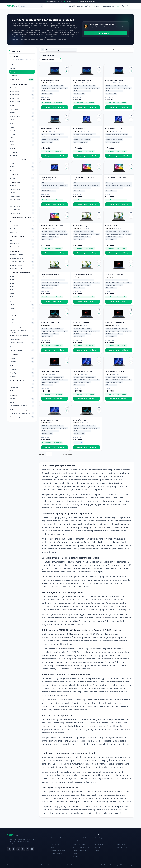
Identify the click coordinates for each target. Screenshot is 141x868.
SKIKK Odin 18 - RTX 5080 (114, 129)
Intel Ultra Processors (22, 343)
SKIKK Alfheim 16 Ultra (81, 420)
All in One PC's (99, 844)
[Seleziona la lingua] (123, 6)
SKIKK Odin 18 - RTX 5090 (50, 177)
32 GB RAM (13, 152)
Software (88, 6)
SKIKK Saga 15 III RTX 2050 (82, 80)
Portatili (72, 6)
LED (22, 311)
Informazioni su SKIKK (80, 838)
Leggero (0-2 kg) (22, 369)
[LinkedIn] (32, 849)
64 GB (22, 163)
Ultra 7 (22, 138)
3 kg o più (22, 376)
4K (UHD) (22, 113)
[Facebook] (28, 849)
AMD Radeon (22, 186)
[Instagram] (9, 849)
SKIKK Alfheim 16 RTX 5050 (82, 323)
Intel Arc (22, 193)
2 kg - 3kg (22, 373)
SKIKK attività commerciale (81, 847)
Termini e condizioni (90, 865)
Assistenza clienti (108, 6)
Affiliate (75, 857)
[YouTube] (14, 849)
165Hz (22, 283)
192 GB (22, 170)
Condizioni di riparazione (106, 865)
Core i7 (22, 127)
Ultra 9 (22, 145)
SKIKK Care (120, 841)
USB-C (22, 402)
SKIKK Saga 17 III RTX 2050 (114, 80)
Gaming (13, 72)
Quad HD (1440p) (22, 116)
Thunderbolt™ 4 (22, 244)
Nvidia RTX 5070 (22, 206)
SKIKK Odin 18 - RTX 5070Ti (82, 129)
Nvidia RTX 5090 (22, 213)
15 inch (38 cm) (22, 91)
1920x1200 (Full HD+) (22, 258)
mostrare (42, 454)
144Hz (22, 280)
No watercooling (22, 417)
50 (22, 221)
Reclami (53, 847)
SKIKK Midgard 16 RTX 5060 (115, 371)
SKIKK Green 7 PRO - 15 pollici (51, 274)
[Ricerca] (42, 6)
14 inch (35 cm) (22, 88)
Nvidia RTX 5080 (22, 210)
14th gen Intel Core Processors (22, 336)
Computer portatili (101, 838)
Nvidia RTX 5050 (22, 200)
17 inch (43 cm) (22, 98)
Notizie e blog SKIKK (79, 844)
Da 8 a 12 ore (22, 387)
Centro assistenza (56, 853)
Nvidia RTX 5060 (22, 203)
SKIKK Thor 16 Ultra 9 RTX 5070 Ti (52, 226)
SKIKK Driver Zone (122, 847)
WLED (22, 305)
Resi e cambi (55, 844)
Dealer (75, 853)
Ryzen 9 (22, 134)
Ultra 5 (22, 141)
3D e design (14, 76)
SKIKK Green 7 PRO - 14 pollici (83, 274)
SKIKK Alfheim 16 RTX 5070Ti (115, 323)
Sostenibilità (77, 841)
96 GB (22, 167)
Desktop (80, 6)
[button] (22, 57)
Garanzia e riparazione (58, 850)
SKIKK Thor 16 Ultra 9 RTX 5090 (84, 177)
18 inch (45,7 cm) (22, 102)
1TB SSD (22, 178)
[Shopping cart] (132, 6)
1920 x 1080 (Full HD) (22, 255)
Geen (22, 240)
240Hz (22, 293)
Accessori (97, 6)
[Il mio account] (128, 6)
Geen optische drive (22, 350)
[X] (18, 849)
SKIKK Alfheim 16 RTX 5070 (50, 371)
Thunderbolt (22, 232)
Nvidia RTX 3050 (22, 189)
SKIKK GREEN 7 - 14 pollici (82, 226)
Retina (22, 120)
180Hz (22, 287)
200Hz (22, 290)
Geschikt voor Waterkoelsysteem (22, 413)
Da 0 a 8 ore (22, 384)
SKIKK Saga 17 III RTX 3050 (50, 129)
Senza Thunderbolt (22, 229)
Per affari (13, 68)
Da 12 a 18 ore (22, 391)
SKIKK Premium (122, 844)
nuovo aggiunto (22, 79)
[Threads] (23, 849)
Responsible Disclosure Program (125, 865)
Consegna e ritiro (56, 841)
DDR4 (22, 319)
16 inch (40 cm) (22, 95)
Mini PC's (98, 841)
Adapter (22, 399)
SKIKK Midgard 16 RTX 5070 (50, 420)
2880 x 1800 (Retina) (22, 265)
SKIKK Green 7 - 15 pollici (114, 226)
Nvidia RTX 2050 (22, 196)
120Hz (22, 276)
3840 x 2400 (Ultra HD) (22, 268)
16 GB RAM (13, 156)
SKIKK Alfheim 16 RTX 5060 (114, 274)
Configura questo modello (55, 107)
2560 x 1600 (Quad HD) (22, 262)
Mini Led (22, 308)
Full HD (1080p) (22, 109)
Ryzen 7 (22, 131)
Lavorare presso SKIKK (80, 850)
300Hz (22, 297)
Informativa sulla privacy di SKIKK (49, 865)
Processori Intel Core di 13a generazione (22, 331)
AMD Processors (22, 339)
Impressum (79, 865)
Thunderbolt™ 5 (22, 247)
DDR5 (22, 323)
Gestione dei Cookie (67, 865)
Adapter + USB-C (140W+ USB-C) (22, 406)
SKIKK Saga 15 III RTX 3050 (50, 80)
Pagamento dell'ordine (58, 838)
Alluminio (22, 362)
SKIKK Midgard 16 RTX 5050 (82, 371)
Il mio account (121, 838)
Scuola (12, 64)
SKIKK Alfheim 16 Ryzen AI (50, 323)
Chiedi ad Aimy (106, 33)
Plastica (22, 358)
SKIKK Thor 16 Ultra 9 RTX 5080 (116, 177)
